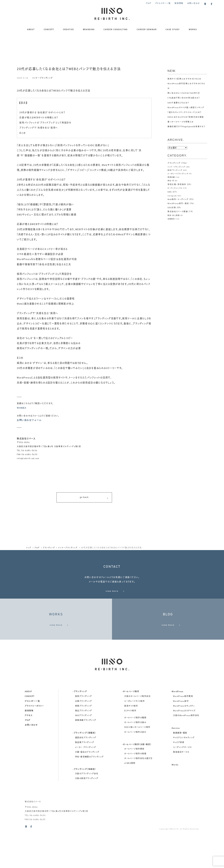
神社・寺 (171, 181)
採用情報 (179, 3)
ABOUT (31, 30)
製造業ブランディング (85, 782)
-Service (175, 768)
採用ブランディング (175, 170)
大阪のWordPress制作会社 (186, 755)
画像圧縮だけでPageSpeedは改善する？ (187, 127)
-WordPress (177, 731)
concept (30, 736)
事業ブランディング (84, 746)
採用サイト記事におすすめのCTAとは (184, 79)
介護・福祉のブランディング (87, 792)
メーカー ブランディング (86, 787)
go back (94, 499)
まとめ (23, 133)
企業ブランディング (84, 741)
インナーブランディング (43, 78)
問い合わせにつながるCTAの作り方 (184, 93)
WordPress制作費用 (183, 736)
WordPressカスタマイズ (184, 751)
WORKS (193, 30)
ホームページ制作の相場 (135, 793)
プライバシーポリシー (34, 746)
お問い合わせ (194, 3)
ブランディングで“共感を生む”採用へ (40, 128)
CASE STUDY (173, 30)
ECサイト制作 (130, 751)
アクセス (29, 755)
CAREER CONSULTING (116, 30)
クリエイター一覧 (163, 3)
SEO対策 (172, 208)
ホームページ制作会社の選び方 (138, 798)
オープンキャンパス (175, 188)
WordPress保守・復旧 (178, 204)
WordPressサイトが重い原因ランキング (186, 108)
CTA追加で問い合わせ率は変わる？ (184, 98)
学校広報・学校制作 (177, 184)
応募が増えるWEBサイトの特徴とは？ (40, 118)
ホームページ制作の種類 (135, 757)
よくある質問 (130, 803)
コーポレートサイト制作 (134, 741)
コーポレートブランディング (178, 174)
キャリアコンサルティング (184, 777)
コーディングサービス (182, 787)
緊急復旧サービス (181, 792)
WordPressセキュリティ (184, 746)
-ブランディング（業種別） (84, 773)
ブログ (148, 3)
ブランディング (174, 163)
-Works (175, 805)
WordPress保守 (181, 741)
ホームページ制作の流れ (135, 772)
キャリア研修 (179, 782)
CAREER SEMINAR (147, 30)
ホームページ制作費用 (134, 789)
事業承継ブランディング (86, 760)
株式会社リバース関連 (178, 212)
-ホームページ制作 (131, 731)
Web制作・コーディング (178, 199)
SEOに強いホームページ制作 (137, 767)
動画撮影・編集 (180, 773)
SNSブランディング (84, 755)
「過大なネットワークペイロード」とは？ (185, 112)
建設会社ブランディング (86, 777)
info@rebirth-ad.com (28, 459)
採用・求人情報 (174, 216)
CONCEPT (49, 30)
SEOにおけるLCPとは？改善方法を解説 (186, 117)
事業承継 (171, 177)
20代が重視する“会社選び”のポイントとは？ (44, 113)
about (28, 731)
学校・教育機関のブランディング (89, 797)
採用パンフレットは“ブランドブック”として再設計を (47, 123)
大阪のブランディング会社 (87, 813)
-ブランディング (80, 731)
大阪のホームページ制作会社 (137, 736)
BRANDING (89, 30)
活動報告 (171, 219)
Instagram (172, 196)
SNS (170, 192)
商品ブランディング (84, 751)
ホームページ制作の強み (135, 762)
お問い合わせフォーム (29, 421)
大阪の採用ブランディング (87, 818)
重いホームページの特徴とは (181, 122)
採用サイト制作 (131, 746)
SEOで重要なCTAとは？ (178, 103)
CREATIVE (68, 30)
